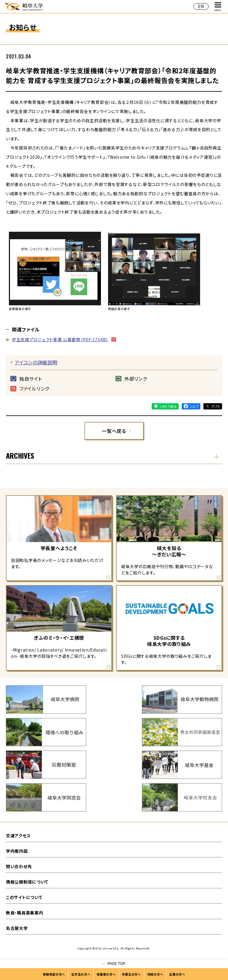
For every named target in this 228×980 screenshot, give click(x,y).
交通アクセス (18, 836)
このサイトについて (24, 897)
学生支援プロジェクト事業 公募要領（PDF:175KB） (60, 339)
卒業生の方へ (132, 974)
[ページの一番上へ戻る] (114, 964)
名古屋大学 (17, 928)
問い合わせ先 (19, 866)
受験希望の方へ (54, 974)
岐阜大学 (24, 6)
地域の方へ (155, 974)
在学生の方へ (81, 974)
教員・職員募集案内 (24, 913)
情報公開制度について (27, 882)
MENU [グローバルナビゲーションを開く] (218, 7)
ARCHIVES (20, 455)
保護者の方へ (106, 974)
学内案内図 (17, 851)
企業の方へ (177, 974)
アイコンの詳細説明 (36, 362)
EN (201, 6)
